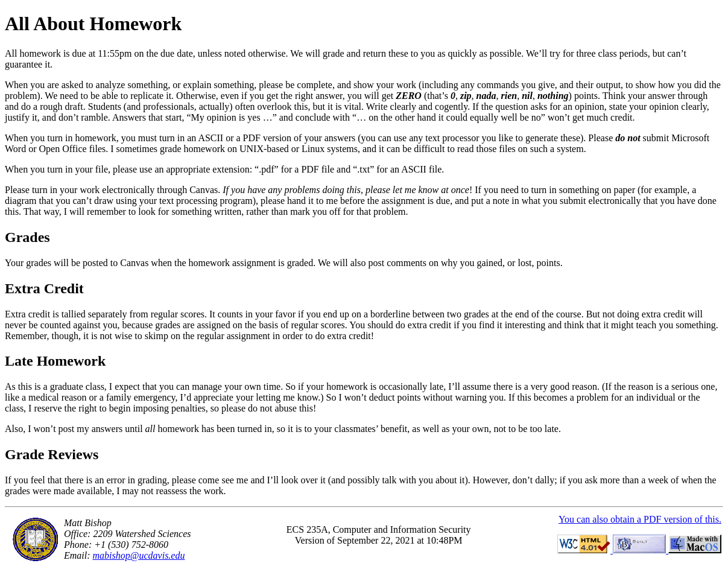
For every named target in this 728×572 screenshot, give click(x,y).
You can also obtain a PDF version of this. (640, 519)
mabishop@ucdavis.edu (139, 555)
